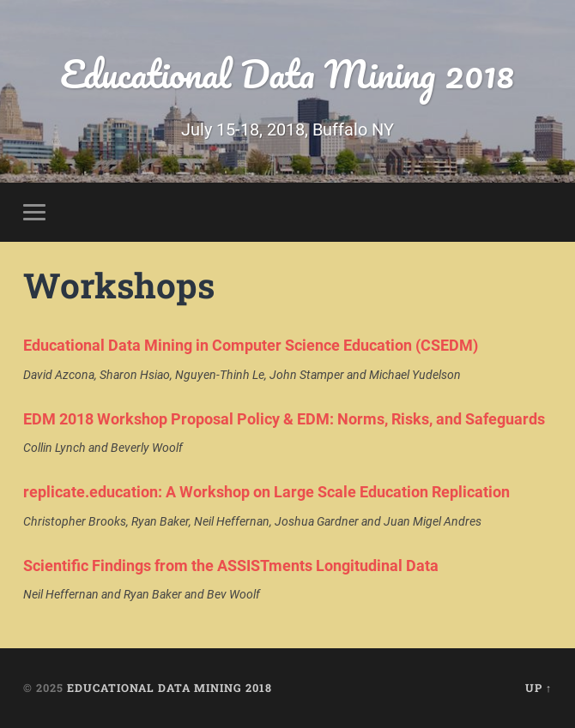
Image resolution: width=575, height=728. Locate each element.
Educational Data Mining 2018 (287, 73)
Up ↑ (539, 688)
